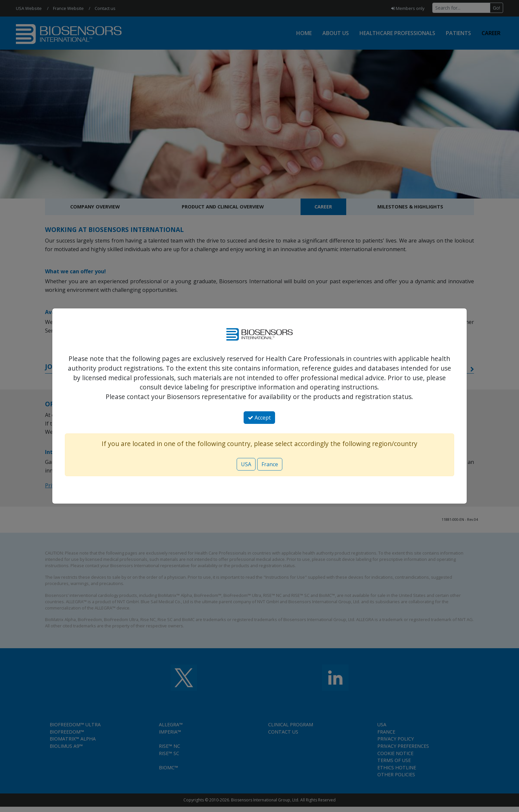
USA (246, 464)
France (270, 464)
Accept (259, 418)
